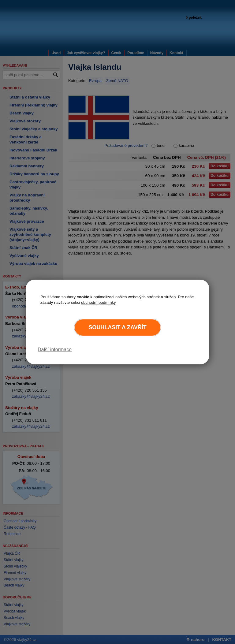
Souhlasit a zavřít (117, 327)
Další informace (55, 350)
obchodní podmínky (98, 302)
